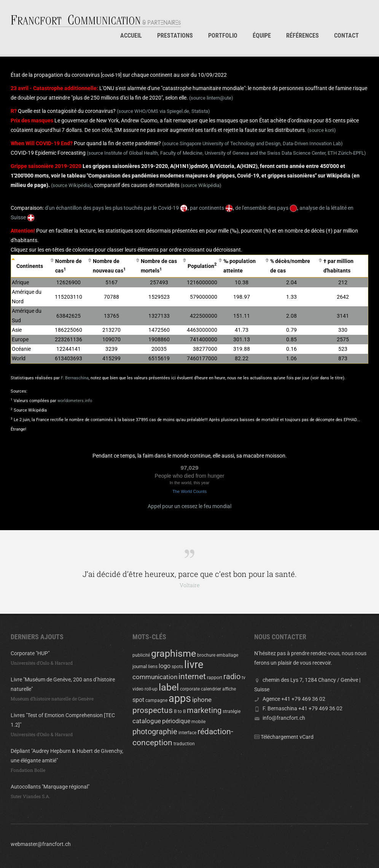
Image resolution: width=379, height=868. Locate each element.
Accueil (131, 36)
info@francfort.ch (284, 718)
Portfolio (223, 36)
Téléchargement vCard (287, 737)
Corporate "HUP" (30, 653)
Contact (346, 36)
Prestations (175, 36)
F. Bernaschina (75, 378)
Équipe (262, 36)
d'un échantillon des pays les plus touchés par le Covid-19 (116, 208)
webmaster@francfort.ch (41, 844)
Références (303, 36)
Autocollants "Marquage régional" (50, 787)
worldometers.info (75, 401)
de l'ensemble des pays (266, 208)
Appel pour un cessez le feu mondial (189, 506)
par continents (211, 208)
